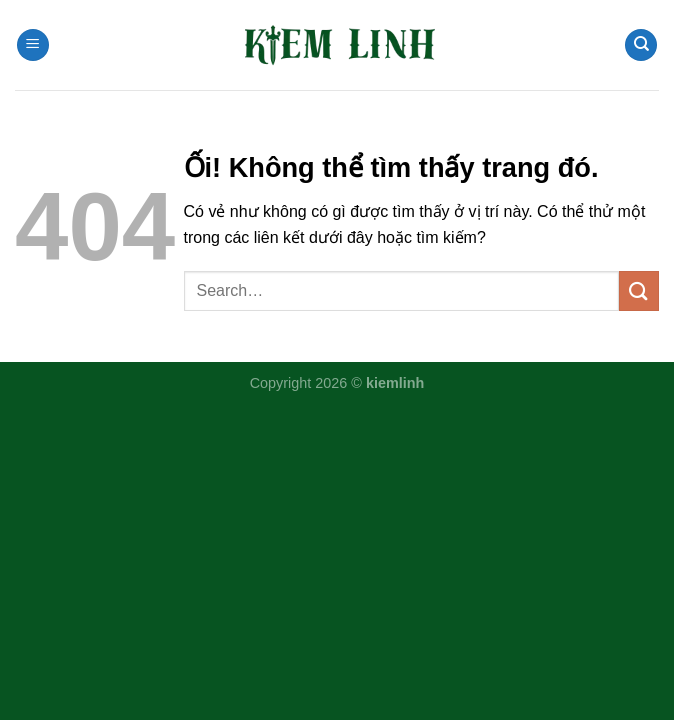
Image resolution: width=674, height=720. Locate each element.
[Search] (641, 45)
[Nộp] (639, 290)
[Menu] (33, 45)
